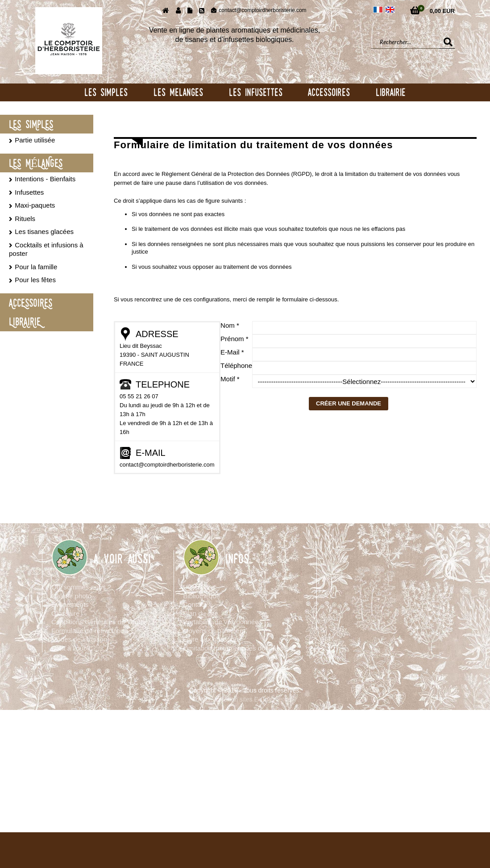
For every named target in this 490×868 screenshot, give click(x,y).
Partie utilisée (35, 140)
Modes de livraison (79, 639)
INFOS (237, 559)
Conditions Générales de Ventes (99, 622)
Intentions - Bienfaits (45, 179)
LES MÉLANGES (36, 163)
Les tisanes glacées (44, 232)
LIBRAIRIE (391, 92)
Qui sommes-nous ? (81, 587)
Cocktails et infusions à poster (46, 249)
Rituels (25, 219)
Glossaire (65, 613)
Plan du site (200, 613)
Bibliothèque (201, 596)
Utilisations (199, 587)
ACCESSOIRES (329, 92)
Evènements (70, 604)
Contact (195, 604)
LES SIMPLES (106, 92)
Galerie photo (71, 596)
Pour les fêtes (35, 280)
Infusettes (29, 192)
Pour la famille (36, 267)
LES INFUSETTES (256, 92)
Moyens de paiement (214, 631)
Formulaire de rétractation (90, 631)
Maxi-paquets (35, 205)
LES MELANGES (178, 92)
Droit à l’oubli (71, 648)
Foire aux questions (212, 639)
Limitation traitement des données (233, 648)
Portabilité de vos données (222, 622)
